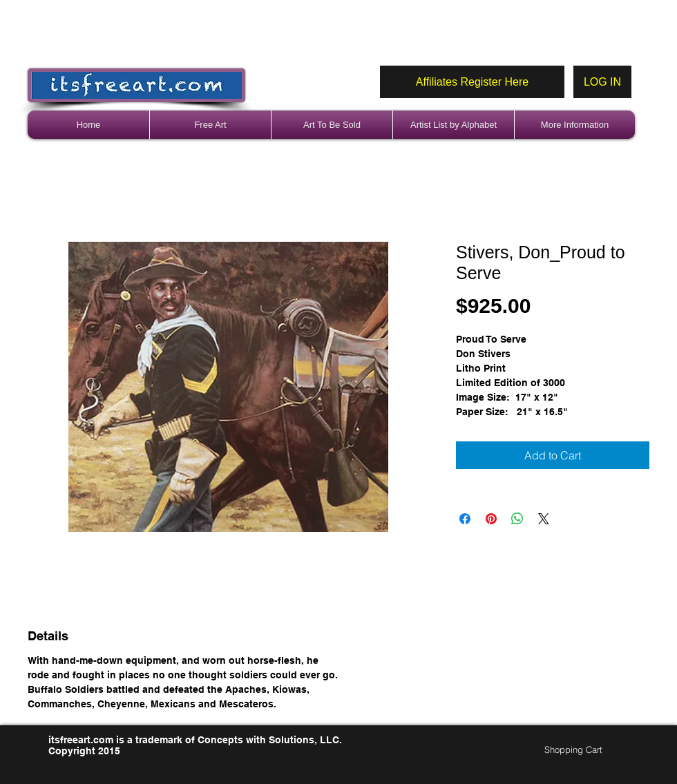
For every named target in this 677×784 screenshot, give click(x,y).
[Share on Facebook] (465, 519)
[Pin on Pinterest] (491, 519)
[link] (579, 750)
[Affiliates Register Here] (472, 82)
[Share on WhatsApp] (517, 519)
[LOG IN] (602, 82)
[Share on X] (544, 519)
